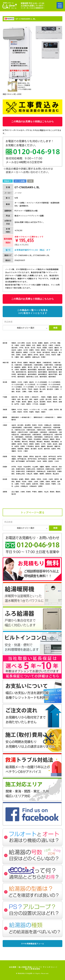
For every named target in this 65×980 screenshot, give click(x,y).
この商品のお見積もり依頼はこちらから (32, 121)
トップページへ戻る (32, 512)
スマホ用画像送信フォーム (32, 944)
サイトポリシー (49, 967)
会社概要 (13, 967)
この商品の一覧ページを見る (32, 311)
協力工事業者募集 (33, 969)
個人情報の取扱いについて (30, 967)
